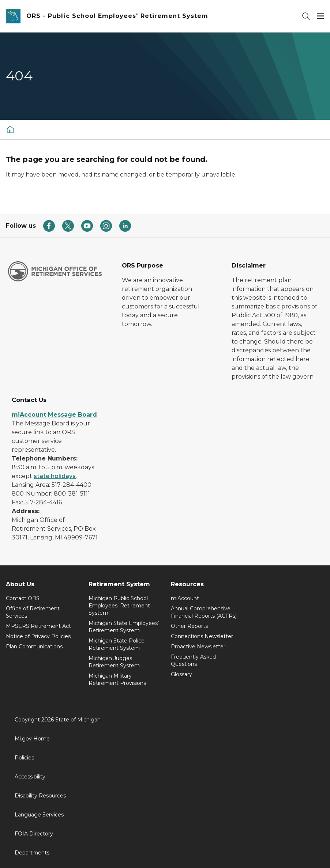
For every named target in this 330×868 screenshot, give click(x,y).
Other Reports (189, 626)
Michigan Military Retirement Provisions (117, 679)
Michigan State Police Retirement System (117, 644)
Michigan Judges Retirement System (114, 662)
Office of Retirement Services (33, 612)
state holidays (55, 476)
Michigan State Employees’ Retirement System (124, 627)
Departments (32, 853)
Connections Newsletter (202, 636)
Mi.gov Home (32, 739)
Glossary (181, 674)
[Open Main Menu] (320, 16)
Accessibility (30, 777)
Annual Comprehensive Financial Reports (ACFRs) (204, 612)
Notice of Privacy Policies (38, 636)
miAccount (185, 598)
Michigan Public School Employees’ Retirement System (119, 606)
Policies (24, 758)
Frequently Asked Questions (193, 660)
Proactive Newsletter (198, 647)
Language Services (39, 815)
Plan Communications (34, 647)
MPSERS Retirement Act (38, 626)
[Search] (306, 16)
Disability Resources (40, 796)
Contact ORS (23, 598)
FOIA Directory (34, 834)
